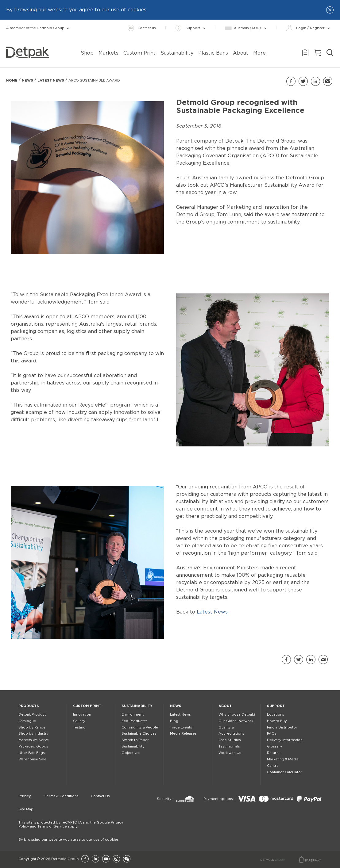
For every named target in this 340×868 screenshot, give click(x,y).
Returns (274, 753)
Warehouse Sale (32, 759)
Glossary (275, 746)
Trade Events (181, 727)
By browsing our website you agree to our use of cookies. (69, 840)
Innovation (82, 715)
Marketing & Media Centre (283, 763)
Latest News (51, 80)
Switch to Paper (135, 740)
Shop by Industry (34, 734)
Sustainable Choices (139, 734)
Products (29, 706)
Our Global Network (236, 721)
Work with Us (230, 753)
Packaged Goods (33, 746)
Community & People (140, 727)
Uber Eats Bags (32, 753)
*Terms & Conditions (61, 796)
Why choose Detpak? (237, 715)
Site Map (26, 809)
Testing (79, 727)
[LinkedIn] (95, 859)
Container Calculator (285, 772)
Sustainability (137, 706)
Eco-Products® (134, 721)
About (225, 706)
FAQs (272, 734)
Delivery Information (285, 740)
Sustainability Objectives (133, 750)
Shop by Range (32, 727)
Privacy (25, 796)
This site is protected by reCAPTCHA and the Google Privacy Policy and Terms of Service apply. (71, 824)
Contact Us (100, 796)
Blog (174, 721)
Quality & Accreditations (231, 731)
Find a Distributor (282, 727)
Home (12, 80)
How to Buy (277, 721)
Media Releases (183, 734)
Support (276, 706)
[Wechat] (127, 859)
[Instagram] (116, 859)
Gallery (79, 721)
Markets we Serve (34, 740)
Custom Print (87, 706)
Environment (133, 715)
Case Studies (230, 740)
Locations (276, 715)
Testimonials (229, 746)
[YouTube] (106, 859)
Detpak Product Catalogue (32, 718)
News (27, 80)
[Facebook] (85, 859)
